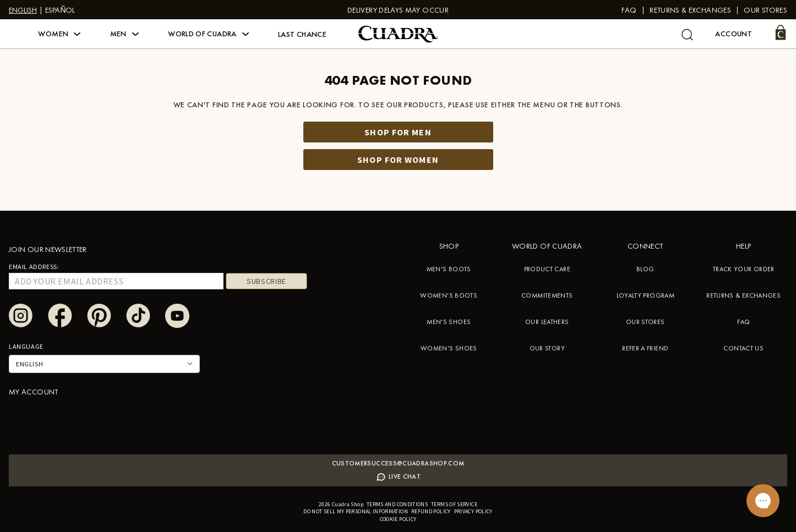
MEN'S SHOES (449, 322)
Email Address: (34, 267)
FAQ (629, 10)
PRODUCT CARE (547, 269)
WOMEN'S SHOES (449, 348)
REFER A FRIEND (645, 348)
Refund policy (431, 511)
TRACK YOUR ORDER (744, 269)
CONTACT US (743, 348)
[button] (59, 34)
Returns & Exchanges (690, 10)
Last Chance (302, 34)
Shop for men (398, 132)
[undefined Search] (687, 34)
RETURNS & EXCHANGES (743, 295)
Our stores (765, 10)
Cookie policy (398, 519)
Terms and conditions (397, 504)
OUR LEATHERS (547, 322)
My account (34, 392)
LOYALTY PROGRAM (645, 295)
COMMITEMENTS (547, 295)
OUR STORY (547, 348)
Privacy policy (473, 511)
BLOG (645, 269)
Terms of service (454, 504)
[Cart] (781, 32)
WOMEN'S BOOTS (449, 295)
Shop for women (398, 160)
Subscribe (266, 281)
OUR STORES (645, 322)
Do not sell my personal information (356, 511)
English (23, 10)
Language (26, 346)
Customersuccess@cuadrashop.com (398, 463)
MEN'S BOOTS (449, 269)
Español (60, 10)
